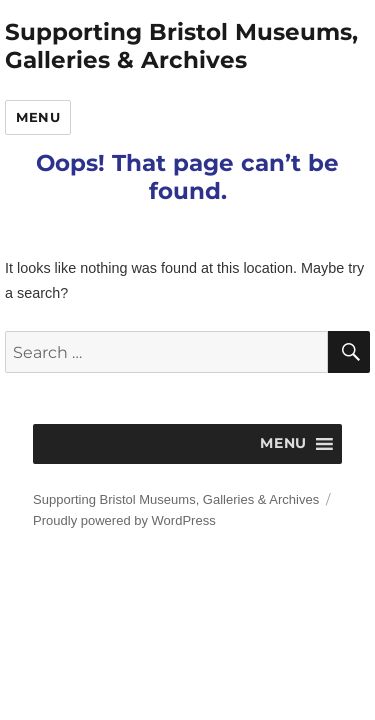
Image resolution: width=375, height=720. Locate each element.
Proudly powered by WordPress (124, 520)
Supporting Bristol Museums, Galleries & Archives (181, 46)
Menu (38, 117)
